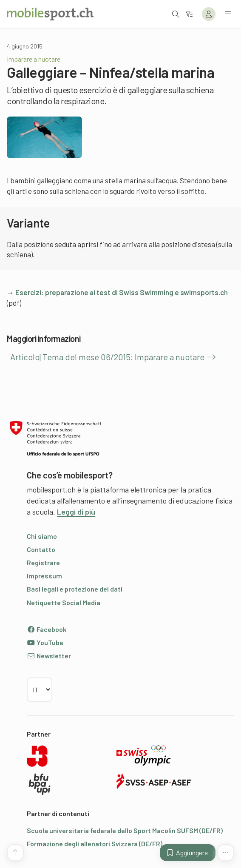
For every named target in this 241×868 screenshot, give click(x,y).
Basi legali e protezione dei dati (75, 589)
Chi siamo (42, 536)
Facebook (47, 629)
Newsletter (49, 656)
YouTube (45, 642)
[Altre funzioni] (226, 853)
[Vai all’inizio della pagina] (15, 853)
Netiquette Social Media (64, 602)
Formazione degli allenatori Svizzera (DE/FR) (95, 844)
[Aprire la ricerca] (176, 14)
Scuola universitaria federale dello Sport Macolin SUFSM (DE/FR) (125, 830)
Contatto (41, 549)
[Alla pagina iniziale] (50, 14)
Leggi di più (76, 512)
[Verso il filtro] (189, 14)
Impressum (44, 576)
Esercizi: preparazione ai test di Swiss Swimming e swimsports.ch (122, 292)
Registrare (43, 562)
